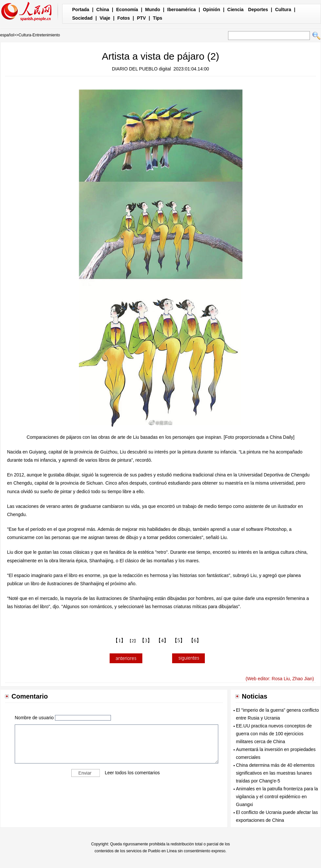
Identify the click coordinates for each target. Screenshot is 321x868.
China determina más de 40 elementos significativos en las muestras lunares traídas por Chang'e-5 (275, 773)
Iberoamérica (181, 10)
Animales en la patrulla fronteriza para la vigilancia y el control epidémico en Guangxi (277, 797)
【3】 (146, 640)
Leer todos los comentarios (132, 772)
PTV (141, 18)
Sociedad (82, 18)
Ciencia (236, 10)
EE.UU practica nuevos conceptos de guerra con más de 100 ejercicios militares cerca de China (274, 734)
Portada (81, 10)
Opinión (212, 10)
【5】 (179, 640)
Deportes (258, 10)
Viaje (105, 18)
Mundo (153, 10)
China (103, 10)
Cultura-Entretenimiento (39, 35)
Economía (127, 10)
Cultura (283, 10)
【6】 (195, 640)
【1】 (119, 640)
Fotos (124, 18)
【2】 (133, 641)
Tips (158, 18)
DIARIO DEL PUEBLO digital (141, 69)
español (7, 35)
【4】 (162, 640)
